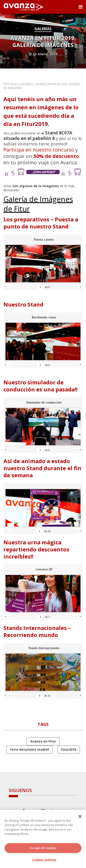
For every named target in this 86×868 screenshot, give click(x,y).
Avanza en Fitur (43, 741)
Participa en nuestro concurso (39, 150)
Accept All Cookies (43, 848)
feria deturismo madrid (29, 749)
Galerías (43, 29)
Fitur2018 (69, 749)
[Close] (80, 816)
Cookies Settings (44, 860)
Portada (10, 84)
